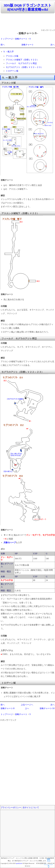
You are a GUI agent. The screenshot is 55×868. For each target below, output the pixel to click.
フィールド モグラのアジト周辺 (21, 63)
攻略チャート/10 (47, 708)
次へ (53, 45)
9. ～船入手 (9, 52)
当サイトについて (31, 808)
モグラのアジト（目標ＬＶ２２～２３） (24, 67)
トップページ (7, 39)
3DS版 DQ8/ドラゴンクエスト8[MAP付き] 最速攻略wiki (28, 7)
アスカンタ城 (12, 56)
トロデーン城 (12, 71)
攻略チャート (21, 39)
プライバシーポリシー (11, 808)
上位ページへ (27, 705)
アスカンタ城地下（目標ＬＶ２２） (22, 60)
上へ (27, 708)
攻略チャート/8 (8, 708)
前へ (3, 45)
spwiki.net (19, 863)
